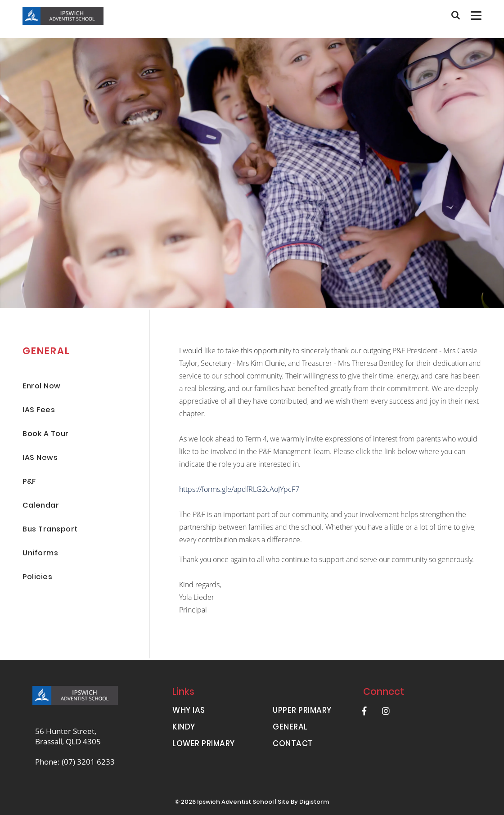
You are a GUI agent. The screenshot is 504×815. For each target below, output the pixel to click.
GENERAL (290, 728)
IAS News (40, 458)
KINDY (184, 728)
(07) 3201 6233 (88, 762)
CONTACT (293, 745)
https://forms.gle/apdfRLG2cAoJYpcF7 (239, 489)
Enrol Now (42, 387)
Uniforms (40, 554)
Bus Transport (50, 530)
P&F (29, 482)
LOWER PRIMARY (204, 745)
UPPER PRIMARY (302, 711)
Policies (37, 578)
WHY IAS (189, 711)
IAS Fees (39, 411)
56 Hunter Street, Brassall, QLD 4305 (68, 736)
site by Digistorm (303, 802)
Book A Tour (46, 435)
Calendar (41, 506)
